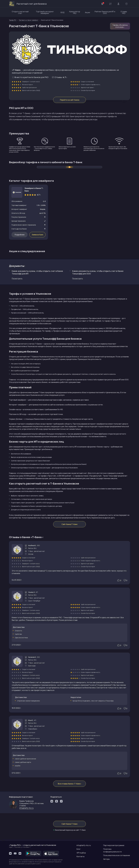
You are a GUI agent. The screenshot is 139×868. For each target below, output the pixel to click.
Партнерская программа (114, 845)
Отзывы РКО (124, 12)
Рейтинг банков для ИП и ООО (105, 12)
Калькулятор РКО (75, 12)
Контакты (81, 856)
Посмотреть (17, 279)
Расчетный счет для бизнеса (28, 4)
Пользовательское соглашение (117, 855)
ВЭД (63, 12)
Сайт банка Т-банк (69, 524)
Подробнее (20, 235)
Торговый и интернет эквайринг (45, 12)
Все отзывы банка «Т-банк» (70, 784)
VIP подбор (81, 853)
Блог (79, 849)
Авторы (106, 859)
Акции (87, 12)
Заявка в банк (37, 235)
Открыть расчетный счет (20, 12)
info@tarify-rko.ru (26, 808)
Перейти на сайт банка (70, 100)
